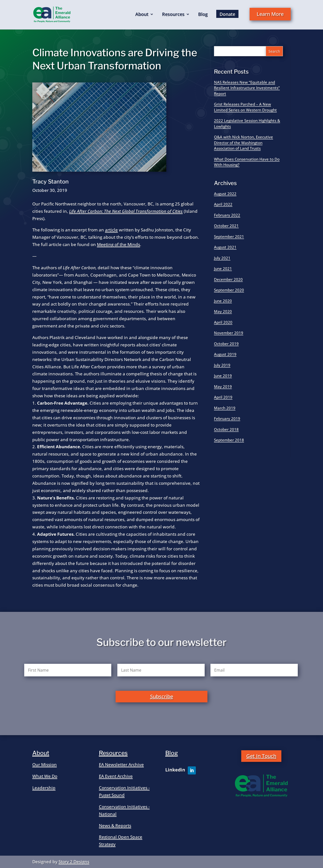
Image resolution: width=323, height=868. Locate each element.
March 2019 (225, 408)
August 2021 (225, 247)
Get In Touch (261, 756)
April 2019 (223, 397)
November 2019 (229, 333)
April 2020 (223, 322)
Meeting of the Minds (118, 244)
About (142, 15)
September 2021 (229, 236)
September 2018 (229, 440)
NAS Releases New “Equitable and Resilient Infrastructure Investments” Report (247, 88)
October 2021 (226, 226)
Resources (173, 15)
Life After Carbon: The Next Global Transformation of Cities (126, 211)
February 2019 (227, 418)
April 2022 (223, 204)
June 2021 (223, 268)
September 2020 (229, 290)
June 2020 (223, 301)
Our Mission (45, 765)
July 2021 (222, 258)
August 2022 (225, 194)
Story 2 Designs (74, 862)
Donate (227, 14)
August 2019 (225, 354)
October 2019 (226, 344)
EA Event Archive (116, 776)
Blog (203, 15)
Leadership (44, 788)
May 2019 (223, 386)
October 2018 (226, 429)
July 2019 (222, 365)
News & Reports (115, 826)
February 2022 (227, 215)
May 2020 (223, 311)
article (111, 230)
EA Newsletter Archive (121, 765)
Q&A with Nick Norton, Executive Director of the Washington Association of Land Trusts (244, 143)
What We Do (45, 776)
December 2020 (228, 279)
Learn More (270, 14)
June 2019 (223, 376)
